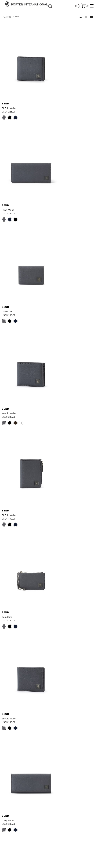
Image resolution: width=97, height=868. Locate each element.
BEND (5, 104)
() (87, 6)
